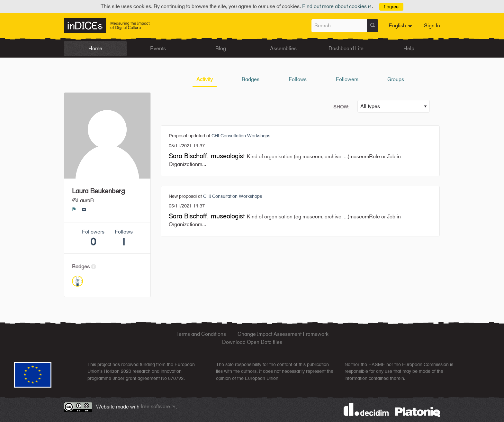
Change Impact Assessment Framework (283, 334)
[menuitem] (401, 26)
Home (95, 48)
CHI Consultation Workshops (241, 136)
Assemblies (283, 48)
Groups (396, 79)
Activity (205, 79)
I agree (391, 7)
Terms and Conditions (201, 334)
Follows (298, 79)
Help (409, 48)
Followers (347, 79)
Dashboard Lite (346, 48)
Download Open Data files (252, 342)
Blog (221, 48)
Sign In (432, 26)
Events (158, 48)
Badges (251, 79)
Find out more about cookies (337, 6)
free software (158, 406)
